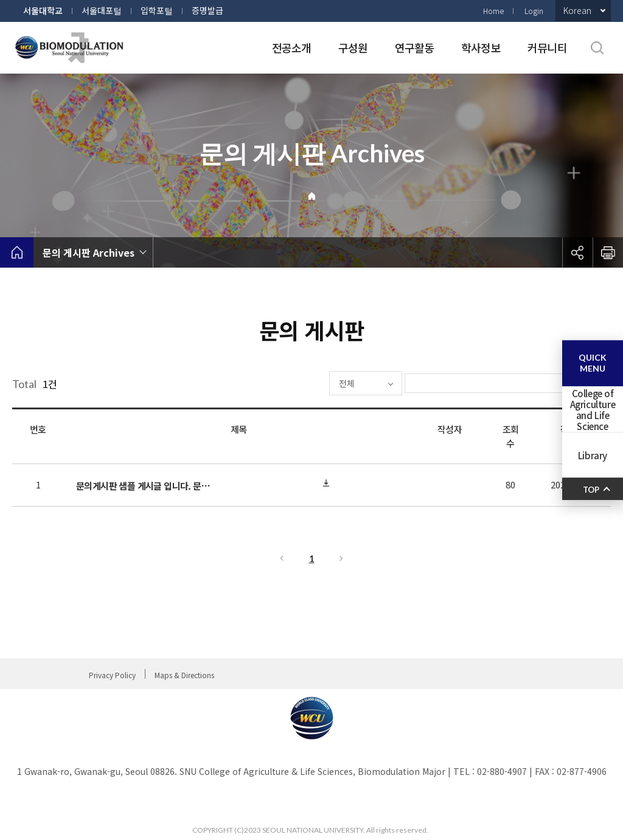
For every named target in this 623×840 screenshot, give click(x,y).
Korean (577, 10)
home (17, 252)
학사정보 (481, 47)
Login (534, 11)
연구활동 (415, 47)
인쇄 (608, 252)
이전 (281, 558)
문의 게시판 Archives (89, 252)
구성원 (353, 47)
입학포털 (157, 10)
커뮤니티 (547, 47)
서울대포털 (102, 10)
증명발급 (207, 10)
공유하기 (577, 252)
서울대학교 (43, 10)
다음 (342, 558)
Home (493, 11)
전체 (310, 383)
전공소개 (292, 47)
